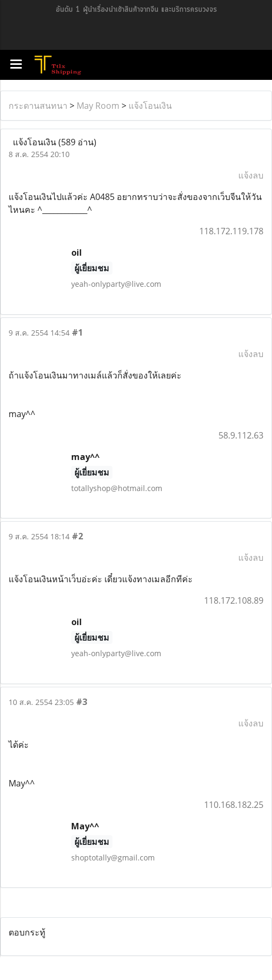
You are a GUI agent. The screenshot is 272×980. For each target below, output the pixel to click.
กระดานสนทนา (38, 106)
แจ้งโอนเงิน (150, 106)
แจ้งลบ (251, 175)
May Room (98, 106)
